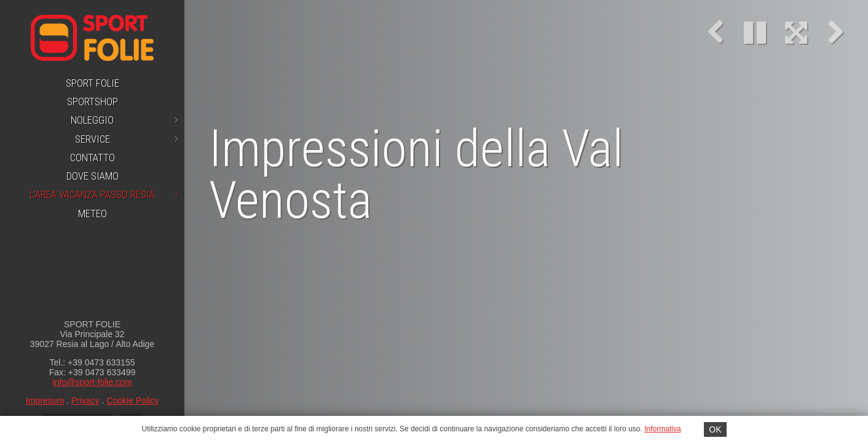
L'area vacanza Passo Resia (104, 194)
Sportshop (93, 102)
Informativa (662, 429)
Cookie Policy (132, 401)
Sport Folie (93, 83)
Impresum (45, 401)
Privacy (85, 401)
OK (715, 429)
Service (127, 139)
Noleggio (124, 120)
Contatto (93, 158)
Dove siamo (93, 176)
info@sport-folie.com (93, 382)
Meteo (93, 214)
